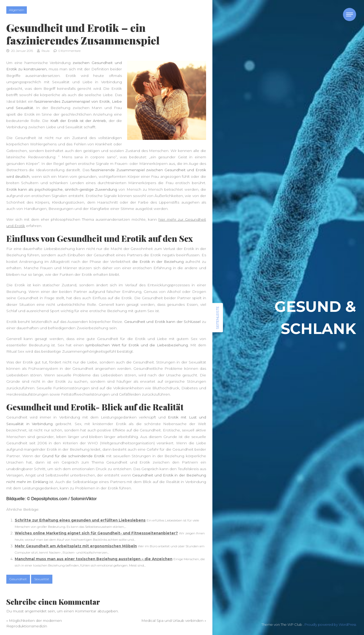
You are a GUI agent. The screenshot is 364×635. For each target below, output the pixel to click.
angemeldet (36, 611)
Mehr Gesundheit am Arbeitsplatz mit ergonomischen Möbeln (76, 546)
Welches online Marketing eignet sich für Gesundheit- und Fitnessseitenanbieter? (96, 533)
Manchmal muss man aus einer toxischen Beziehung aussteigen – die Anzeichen (94, 559)
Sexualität (42, 579)
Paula (43, 51)
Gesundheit (18, 579)
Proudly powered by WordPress (330, 625)
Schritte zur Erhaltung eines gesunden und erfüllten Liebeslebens (80, 520)
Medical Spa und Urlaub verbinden (172, 621)
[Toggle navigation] (350, 14)
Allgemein (17, 10)
